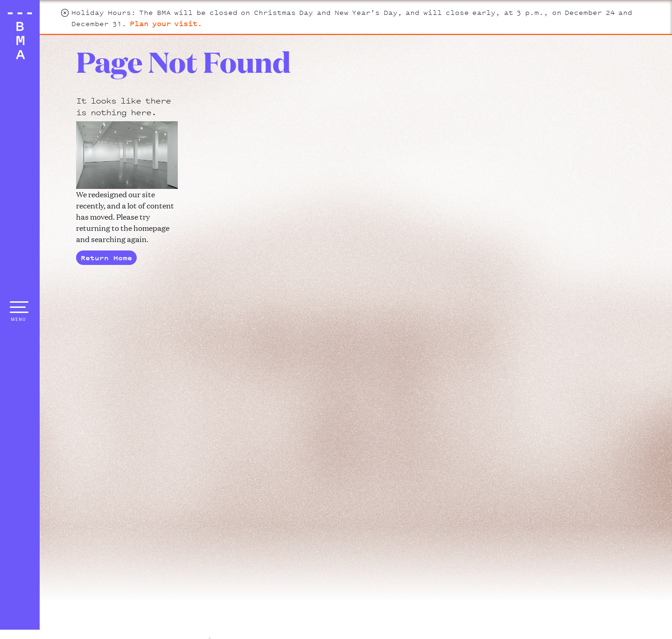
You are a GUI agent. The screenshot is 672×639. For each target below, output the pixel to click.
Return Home (106, 258)
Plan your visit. (166, 24)
